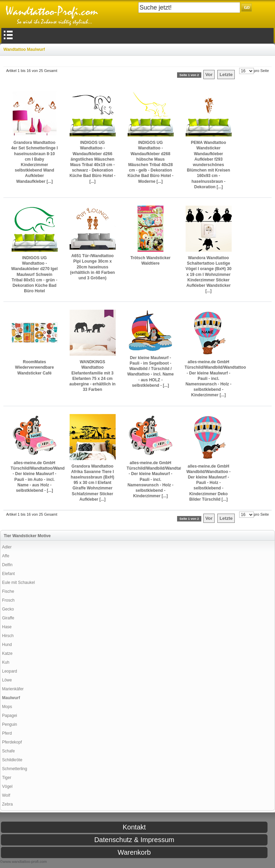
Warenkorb (134, 852)
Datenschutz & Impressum (134, 840)
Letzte (226, 75)
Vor (209, 75)
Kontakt (134, 827)
